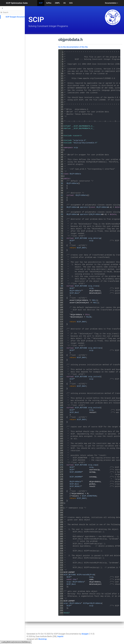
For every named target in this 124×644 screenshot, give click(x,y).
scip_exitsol (94, 408)
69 (60, 214)
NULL (94, 300)
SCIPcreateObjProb (86, 575)
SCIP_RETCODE (81, 238)
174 (60, 465)
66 (60, 207)
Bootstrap (43, 639)
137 (60, 377)
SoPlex (49, 3)
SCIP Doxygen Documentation (17, 17)
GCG (71, 3)
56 (60, 183)
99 (60, 286)
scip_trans (93, 286)
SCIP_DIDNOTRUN (89, 496)
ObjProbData (75, 174)
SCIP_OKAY (81, 248)
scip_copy (93, 465)
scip (76, 148)
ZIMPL (57, 3)
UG (65, 3)
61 (60, 195)
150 (60, 408)
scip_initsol (94, 377)
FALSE (89, 317)
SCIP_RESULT (75, 486)
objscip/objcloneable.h (85, 143)
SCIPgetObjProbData (92, 603)
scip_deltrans (95, 348)
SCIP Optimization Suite (17, 3)
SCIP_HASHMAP (76, 472)
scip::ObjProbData (75, 582)
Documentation (112, 3)
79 (60, 238)
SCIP (41, 3)
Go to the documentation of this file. (73, 47)
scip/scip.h (79, 140)
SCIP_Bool (74, 293)
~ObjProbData (81, 195)
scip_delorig (94, 238)
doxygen (85, 634)
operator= (85, 207)
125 (60, 348)
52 (60, 174)
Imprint (60, 636)
